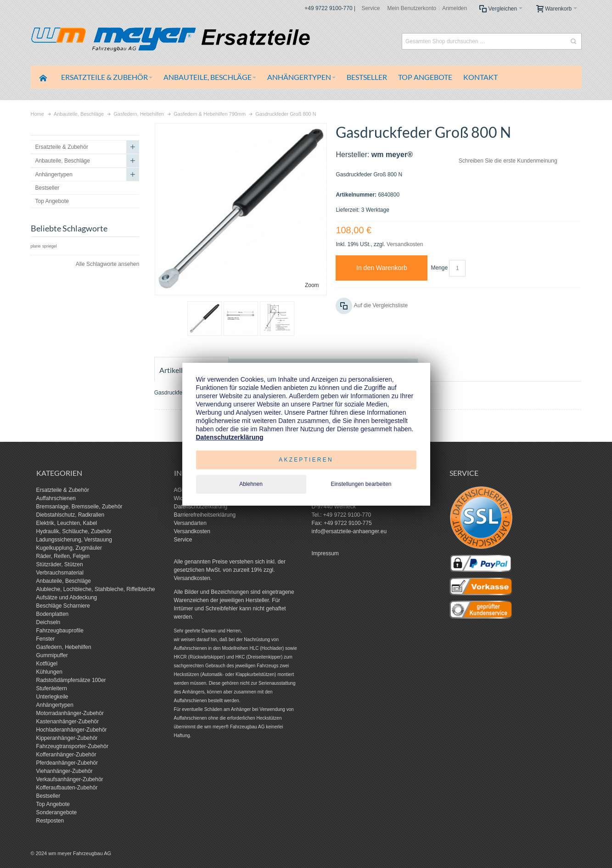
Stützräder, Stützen (60, 564)
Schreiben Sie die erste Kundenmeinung (508, 161)
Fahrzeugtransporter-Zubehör (72, 746)
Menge (439, 268)
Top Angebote (53, 804)
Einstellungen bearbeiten (361, 484)
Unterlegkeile (52, 697)
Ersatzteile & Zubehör (63, 490)
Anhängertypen (55, 705)
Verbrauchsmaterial (60, 573)
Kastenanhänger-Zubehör (68, 721)
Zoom (312, 285)
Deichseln (48, 622)
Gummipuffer (52, 655)
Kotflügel (47, 664)
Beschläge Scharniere (63, 606)
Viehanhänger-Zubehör (65, 771)
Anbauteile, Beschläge (64, 581)
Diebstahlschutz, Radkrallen (70, 515)
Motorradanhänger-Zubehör (70, 713)
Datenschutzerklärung (201, 507)
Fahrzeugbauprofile (60, 631)
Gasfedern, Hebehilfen (64, 647)
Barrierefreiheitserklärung (205, 515)
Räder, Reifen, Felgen (63, 556)
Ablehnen (251, 484)
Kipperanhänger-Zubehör (67, 738)
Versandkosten (405, 244)
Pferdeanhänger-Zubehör (67, 763)
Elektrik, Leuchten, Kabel (67, 523)
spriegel (50, 246)
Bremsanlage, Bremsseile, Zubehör (79, 507)
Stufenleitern (52, 688)
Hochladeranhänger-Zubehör (72, 730)
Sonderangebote (57, 812)
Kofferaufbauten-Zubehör (67, 788)
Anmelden (455, 8)
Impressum (325, 553)
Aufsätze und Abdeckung (67, 597)
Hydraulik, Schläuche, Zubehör (74, 531)
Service (371, 8)
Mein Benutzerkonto (412, 8)
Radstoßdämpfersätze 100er (71, 680)
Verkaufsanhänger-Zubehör (70, 779)
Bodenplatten (53, 614)
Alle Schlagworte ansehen (108, 264)
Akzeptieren (306, 460)
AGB (180, 490)
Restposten (50, 821)
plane (36, 246)
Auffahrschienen (56, 498)
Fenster (46, 639)
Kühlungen (49, 672)
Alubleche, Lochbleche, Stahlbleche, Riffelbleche (96, 589)
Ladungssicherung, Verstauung (74, 540)
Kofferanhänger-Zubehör (66, 755)
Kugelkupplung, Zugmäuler (69, 548)
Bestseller (48, 796)
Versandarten (190, 523)
